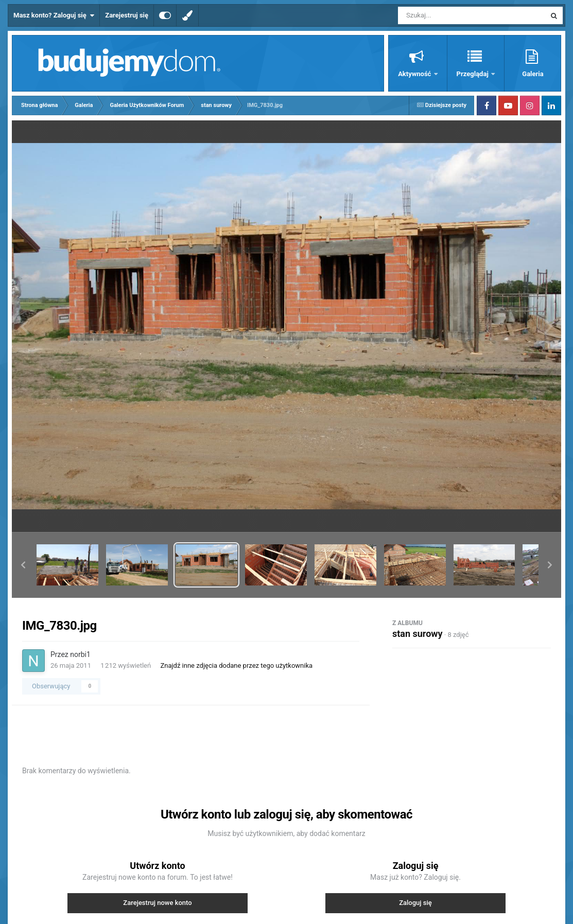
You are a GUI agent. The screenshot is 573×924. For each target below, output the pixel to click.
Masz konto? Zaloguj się (54, 15)
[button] (23, 565)
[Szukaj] (448, 15)
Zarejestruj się (127, 15)
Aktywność (415, 74)
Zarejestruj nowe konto (157, 903)
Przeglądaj (473, 74)
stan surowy (418, 634)
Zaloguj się (415, 903)
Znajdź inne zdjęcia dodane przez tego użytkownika (236, 665)
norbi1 (80, 654)
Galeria (533, 74)
